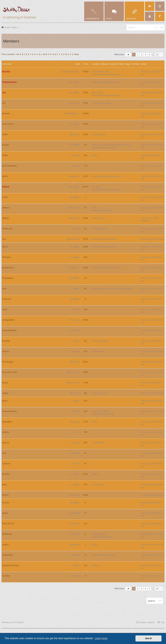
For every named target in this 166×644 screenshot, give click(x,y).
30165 (85, 187)
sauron (6, 351)
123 (85, 565)
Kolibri (5, 155)
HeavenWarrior (10, 411)
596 (85, 257)
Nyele (5, 513)
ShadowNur (8, 278)
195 (85, 432)
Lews (5, 309)
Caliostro (6, 463)
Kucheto (6, 576)
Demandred (8, 268)
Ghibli (5, 134)
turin (4, 288)
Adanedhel (7, 555)
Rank (78, 64)
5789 (85, 134)
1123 (85, 422)
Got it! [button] (149, 638)
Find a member (8, 54)
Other (77, 54)
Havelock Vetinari (10, 565)
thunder (6, 474)
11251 (85, 176)
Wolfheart (7, 534)
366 (85, 155)
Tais (4, 239)
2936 (85, 320)
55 (85, 341)
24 (85, 145)
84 (85, 393)
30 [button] (157, 54)
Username (7, 64)
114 (85, 166)
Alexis (5, 247)
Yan (4, 92)
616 (85, 351)
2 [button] (138, 54)
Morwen (6, 113)
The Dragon (8, 362)
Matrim (5, 218)
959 (85, 443)
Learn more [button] (101, 638)
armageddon (8, 320)
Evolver (6, 503)
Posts (86, 64)
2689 (85, 247)
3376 (85, 474)
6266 (85, 268)
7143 (85, 92)
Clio (4, 103)
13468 (85, 113)
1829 (85, 372)
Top (163, 622)
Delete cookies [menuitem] (147, 622)
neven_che (7, 228)
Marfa (5, 176)
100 (85, 401)
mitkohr (6, 432)
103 (85, 411)
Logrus (5, 544)
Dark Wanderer (10, 166)
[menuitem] (150, 6)
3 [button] (142, 54)
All (18, 54)
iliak (4, 453)
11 (85, 513)
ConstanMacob (9, 330)
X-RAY (5, 197)
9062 (85, 362)
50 (85, 228)
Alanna (6, 443)
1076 (85, 103)
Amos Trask (8, 124)
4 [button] (146, 54)
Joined (144, 64)
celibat (5, 393)
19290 (85, 72)
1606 (85, 124)
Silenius (6, 208)
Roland (6, 187)
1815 (85, 239)
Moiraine (6, 257)
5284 (85, 218)
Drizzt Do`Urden (10, 372)
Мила (5, 401)
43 (85, 523)
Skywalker (7, 422)
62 (85, 463)
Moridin (6, 72)
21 (85, 453)
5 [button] (149, 54)
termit (5, 383)
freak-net (7, 299)
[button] (128, 55)
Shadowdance (9, 82)
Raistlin (6, 145)
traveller (6, 341)
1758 (85, 383)
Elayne (5, 495)
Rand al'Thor (8, 523)
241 (85, 288)
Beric (5, 484)
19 (85, 278)
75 (85, 208)
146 (85, 309)
